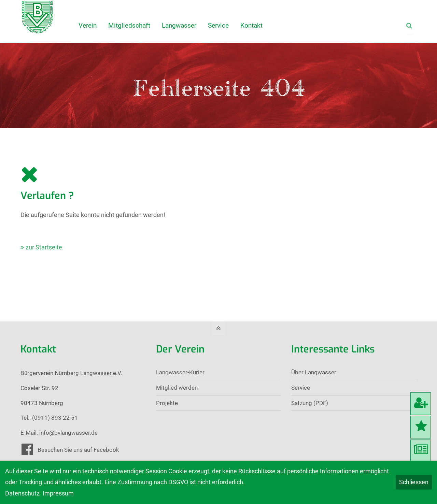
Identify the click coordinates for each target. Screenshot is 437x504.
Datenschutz (22, 493)
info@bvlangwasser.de (68, 433)
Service (301, 388)
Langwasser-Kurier (180, 372)
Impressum (58, 493)
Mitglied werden (177, 388)
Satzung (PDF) (310, 403)
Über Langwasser (314, 372)
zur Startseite (44, 247)
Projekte (167, 403)
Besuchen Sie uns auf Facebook (78, 450)
